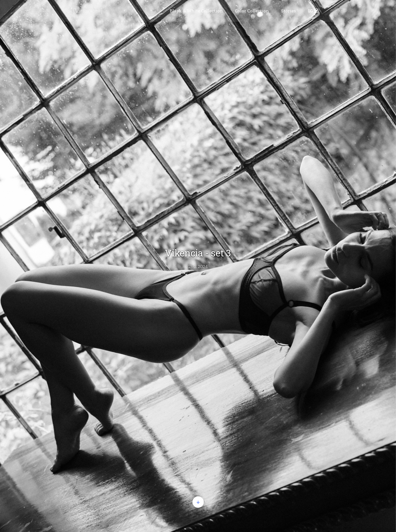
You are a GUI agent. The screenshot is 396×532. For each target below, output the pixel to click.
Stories (289, 11)
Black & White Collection (196, 11)
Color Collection (252, 11)
